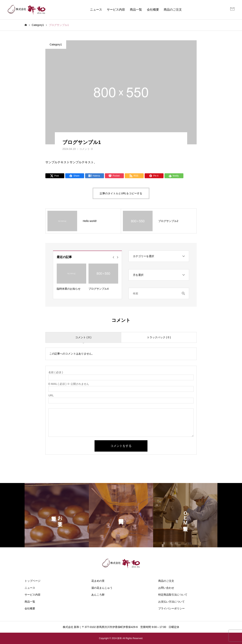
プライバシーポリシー (171, 608)
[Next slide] (118, 257)
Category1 (56, 44)
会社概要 (153, 10)
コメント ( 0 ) (83, 337)
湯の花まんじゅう (102, 588)
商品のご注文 (173, 10)
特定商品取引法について (173, 595)
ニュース (96, 10)
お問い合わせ (166, 588)
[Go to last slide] (113, 257)
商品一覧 (136, 10)
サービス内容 (116, 10)
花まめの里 (98, 581)
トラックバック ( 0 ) (159, 337)
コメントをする (121, 446)
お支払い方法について (171, 602)
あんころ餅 (98, 595)
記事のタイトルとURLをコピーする (121, 193)
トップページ (33, 581)
